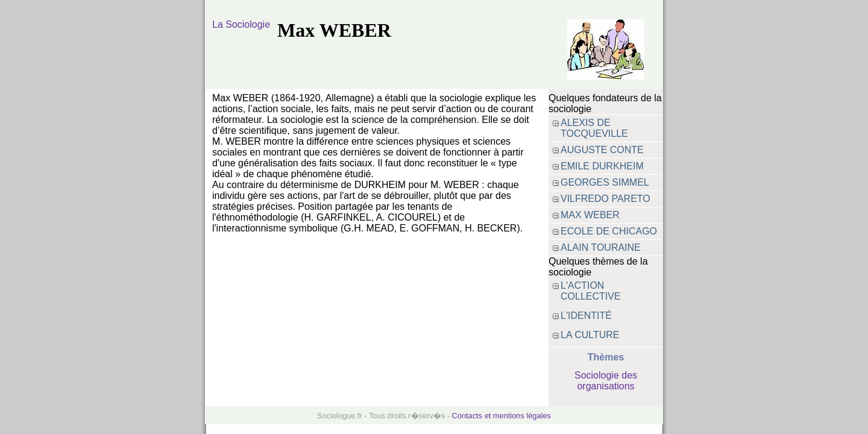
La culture (590, 335)
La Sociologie (241, 24)
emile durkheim (602, 166)
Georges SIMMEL (605, 182)
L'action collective (591, 291)
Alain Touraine (601, 247)
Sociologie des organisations (606, 381)
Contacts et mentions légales (502, 416)
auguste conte (602, 150)
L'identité (586, 316)
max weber (590, 215)
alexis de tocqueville (594, 128)
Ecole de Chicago (609, 231)
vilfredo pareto (605, 199)
